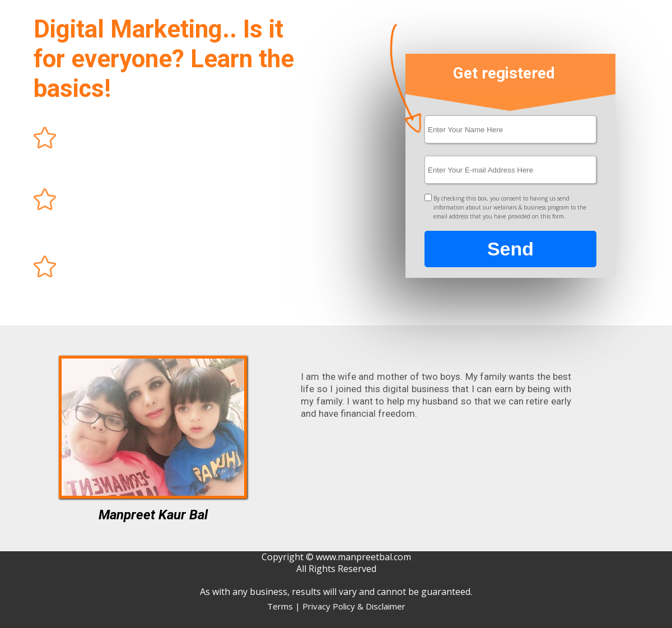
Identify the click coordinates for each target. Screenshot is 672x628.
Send (510, 249)
